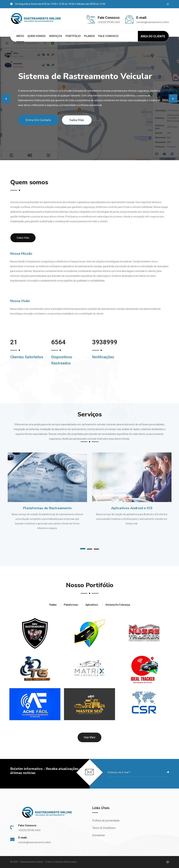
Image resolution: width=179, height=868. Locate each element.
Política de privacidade (106, 821)
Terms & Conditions (104, 828)
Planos (89, 36)
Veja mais (89, 737)
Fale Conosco (108, 36)
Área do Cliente (153, 36)
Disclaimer (99, 835)
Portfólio (73, 36)
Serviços (56, 36)
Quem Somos (37, 36)
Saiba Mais (77, 120)
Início (20, 36)
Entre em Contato (38, 120)
